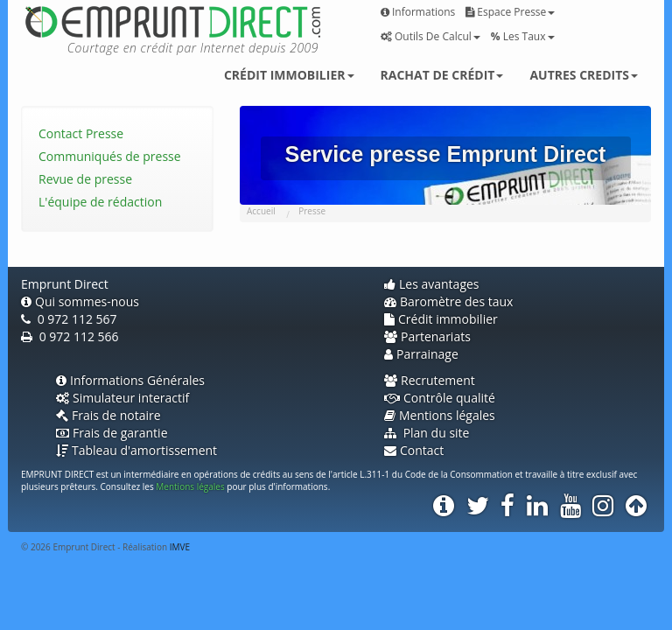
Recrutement (430, 380)
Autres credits (584, 75)
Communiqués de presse (110, 156)
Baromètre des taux (448, 301)
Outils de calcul (430, 36)
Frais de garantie (112, 433)
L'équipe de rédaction (100, 202)
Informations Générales (130, 380)
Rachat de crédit (442, 75)
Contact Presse (81, 133)
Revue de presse (85, 179)
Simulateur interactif (122, 398)
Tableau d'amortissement (136, 450)
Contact (414, 450)
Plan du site (427, 433)
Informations (418, 12)
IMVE (180, 547)
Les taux (523, 36)
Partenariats (427, 336)
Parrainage (421, 354)
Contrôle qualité (440, 398)
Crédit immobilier (289, 75)
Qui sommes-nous (80, 301)
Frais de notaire (108, 415)
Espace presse (510, 12)
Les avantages (432, 284)
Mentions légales (440, 415)
